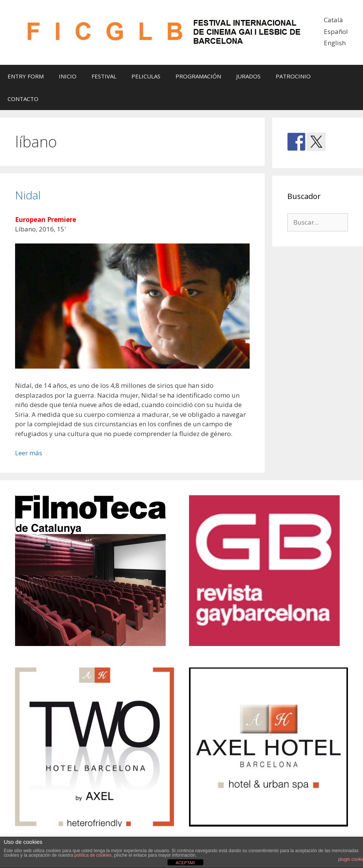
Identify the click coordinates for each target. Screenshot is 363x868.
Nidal (28, 195)
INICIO (68, 76)
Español (336, 31)
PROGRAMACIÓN (198, 76)
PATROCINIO (293, 76)
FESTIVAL (104, 76)
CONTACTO (23, 99)
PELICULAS (146, 76)
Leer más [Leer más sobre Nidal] (29, 453)
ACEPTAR (185, 863)
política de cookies (93, 855)
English (335, 43)
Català (333, 20)
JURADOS (248, 76)
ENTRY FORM (26, 76)
